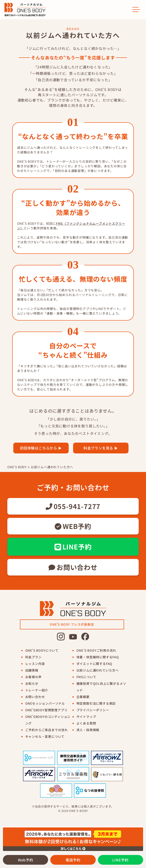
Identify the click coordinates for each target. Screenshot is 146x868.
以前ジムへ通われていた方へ (52, 467)
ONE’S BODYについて (42, 650)
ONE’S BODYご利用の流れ (96, 650)
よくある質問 (86, 723)
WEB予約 (73, 526)
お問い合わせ (73, 567)
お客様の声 (33, 677)
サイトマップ (86, 717)
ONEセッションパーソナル (45, 703)
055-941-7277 (73, 506)
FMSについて (87, 677)
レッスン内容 (35, 664)
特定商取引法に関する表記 (96, 703)
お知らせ (32, 683)
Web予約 (26, 860)
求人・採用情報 (88, 730)
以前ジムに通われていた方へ (98, 670)
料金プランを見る (98, 448)
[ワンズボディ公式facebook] (85, 637)
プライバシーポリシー (93, 710)
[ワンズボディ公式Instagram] (61, 637)
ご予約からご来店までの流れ (47, 730)
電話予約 (73, 860)
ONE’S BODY (17, 467)
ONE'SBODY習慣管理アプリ (46, 710)
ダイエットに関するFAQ (94, 664)
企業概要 (83, 697)
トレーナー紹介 (37, 690)
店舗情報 (32, 670)
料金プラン (33, 657)
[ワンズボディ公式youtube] (73, 637)
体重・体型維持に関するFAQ (98, 657)
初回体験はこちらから (39, 448)
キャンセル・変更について (45, 736)
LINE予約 (73, 547)
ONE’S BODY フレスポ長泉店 (72, 624)
